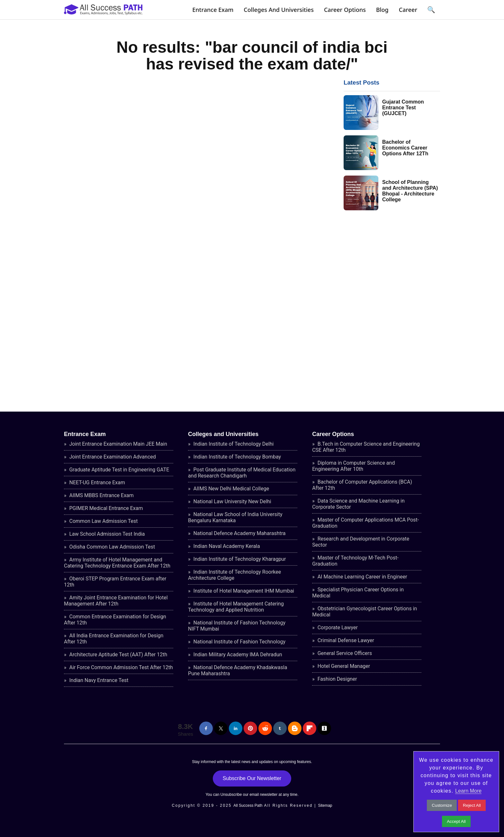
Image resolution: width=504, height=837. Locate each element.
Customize (442, 805)
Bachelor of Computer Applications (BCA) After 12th (362, 485)
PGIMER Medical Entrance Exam (106, 508)
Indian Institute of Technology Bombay (237, 457)
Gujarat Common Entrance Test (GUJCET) (403, 108)
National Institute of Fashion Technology (239, 642)
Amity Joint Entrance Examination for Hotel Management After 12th (116, 601)
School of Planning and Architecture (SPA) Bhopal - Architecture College (410, 191)
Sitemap (325, 805)
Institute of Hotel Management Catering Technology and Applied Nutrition (236, 607)
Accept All (456, 821)
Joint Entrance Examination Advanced (112, 457)
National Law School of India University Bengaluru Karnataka (235, 517)
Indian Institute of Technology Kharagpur (239, 559)
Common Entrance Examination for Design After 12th (115, 620)
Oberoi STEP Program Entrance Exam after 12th (115, 582)
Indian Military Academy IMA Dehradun (237, 655)
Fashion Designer (337, 679)
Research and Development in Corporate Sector (361, 542)
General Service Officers (344, 653)
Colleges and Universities (279, 10)
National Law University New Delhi (232, 501)
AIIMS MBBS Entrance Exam (101, 495)
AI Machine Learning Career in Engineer (362, 577)
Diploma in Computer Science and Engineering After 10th (353, 466)
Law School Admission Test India (107, 534)
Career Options (345, 10)
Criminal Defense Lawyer (345, 640)
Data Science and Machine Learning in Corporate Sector (358, 504)
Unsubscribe (231, 795)
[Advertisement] (392, 310)
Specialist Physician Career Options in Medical (358, 593)
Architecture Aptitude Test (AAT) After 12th (118, 655)
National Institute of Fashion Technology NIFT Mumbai (237, 626)
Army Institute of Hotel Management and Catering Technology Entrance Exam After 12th (117, 563)
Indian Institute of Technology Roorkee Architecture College (234, 575)
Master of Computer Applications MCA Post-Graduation (365, 523)
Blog (382, 10)
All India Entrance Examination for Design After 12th (114, 639)
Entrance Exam (213, 10)
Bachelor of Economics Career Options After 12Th (405, 148)
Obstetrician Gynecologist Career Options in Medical (364, 612)
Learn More (468, 791)
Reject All (472, 805)
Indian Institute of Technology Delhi (233, 444)
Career (408, 10)
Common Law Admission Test (103, 521)
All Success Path (248, 805)
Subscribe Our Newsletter (252, 778)
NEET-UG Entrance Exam (97, 482)
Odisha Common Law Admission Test (112, 547)
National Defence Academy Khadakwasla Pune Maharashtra (238, 670)
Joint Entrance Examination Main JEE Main (118, 444)
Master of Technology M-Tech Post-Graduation (355, 561)
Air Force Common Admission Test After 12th (121, 667)
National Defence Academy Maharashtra (239, 533)
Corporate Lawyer (337, 628)
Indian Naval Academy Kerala (226, 546)
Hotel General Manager (343, 666)
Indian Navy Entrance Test (98, 680)
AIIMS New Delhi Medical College (231, 489)
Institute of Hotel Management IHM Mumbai (243, 591)
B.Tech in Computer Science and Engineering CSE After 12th (366, 447)
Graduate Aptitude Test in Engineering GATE (119, 470)
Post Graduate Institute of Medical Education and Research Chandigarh (242, 473)
